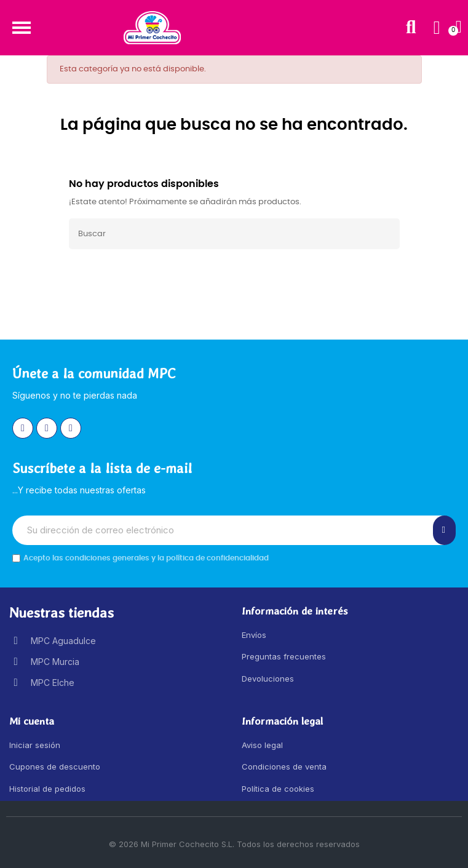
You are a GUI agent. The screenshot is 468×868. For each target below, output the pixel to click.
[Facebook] (47, 428)
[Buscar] (234, 234)
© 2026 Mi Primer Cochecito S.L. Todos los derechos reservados (234, 844)
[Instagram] (23, 428)
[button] (21, 27)
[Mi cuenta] (437, 28)
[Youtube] (71, 428)
